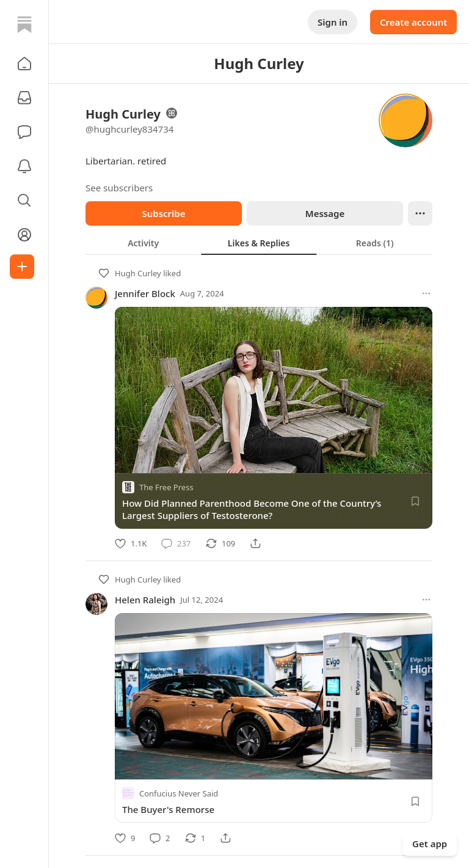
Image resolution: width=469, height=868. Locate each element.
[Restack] (220, 543)
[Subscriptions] (24, 98)
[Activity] (24, 166)
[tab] (143, 243)
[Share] (255, 543)
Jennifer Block (145, 293)
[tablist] (259, 243)
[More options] (426, 293)
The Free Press (166, 487)
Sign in (333, 22)
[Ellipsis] (420, 213)
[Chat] (24, 132)
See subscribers (119, 188)
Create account (413, 22)
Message (325, 213)
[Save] (415, 501)
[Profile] (24, 235)
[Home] (24, 24)
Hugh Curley (138, 273)
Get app (430, 844)
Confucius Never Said (179, 794)
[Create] (22, 267)
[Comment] (176, 543)
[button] (24, 64)
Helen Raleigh (145, 600)
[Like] (131, 543)
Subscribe (163, 213)
